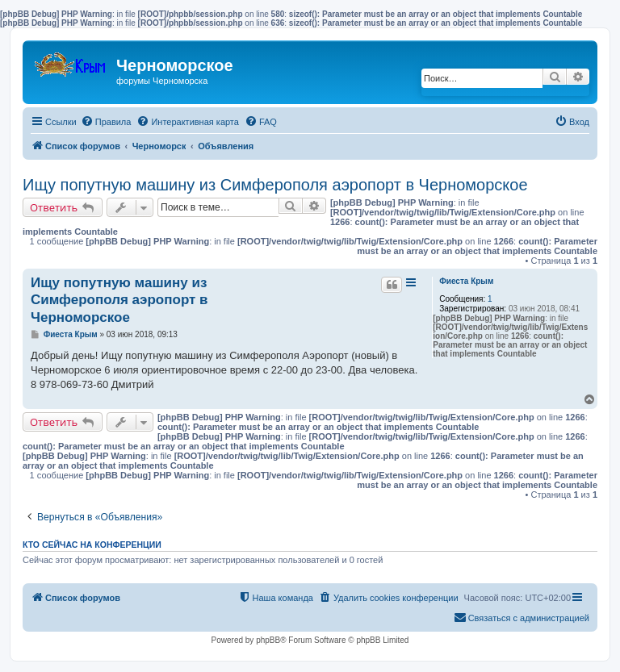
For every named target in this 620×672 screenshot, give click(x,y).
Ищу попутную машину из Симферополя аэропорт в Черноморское (275, 185)
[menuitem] (106, 122)
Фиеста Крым (466, 281)
